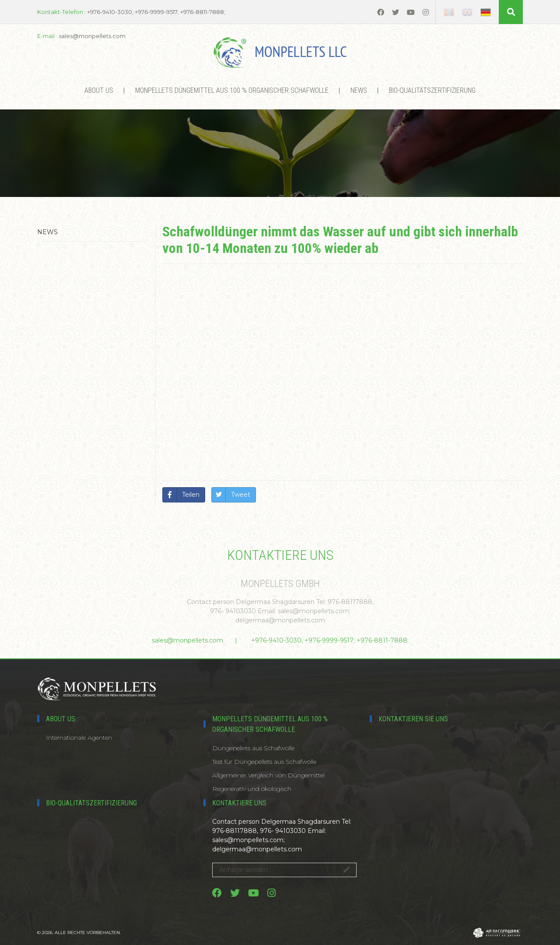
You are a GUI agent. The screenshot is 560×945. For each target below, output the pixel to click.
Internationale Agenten (79, 738)
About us (99, 90)
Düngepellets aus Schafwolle (253, 748)
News (359, 90)
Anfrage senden (284, 870)
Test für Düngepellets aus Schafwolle (264, 762)
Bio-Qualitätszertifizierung (432, 90)
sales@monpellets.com (187, 640)
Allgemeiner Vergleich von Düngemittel (268, 775)
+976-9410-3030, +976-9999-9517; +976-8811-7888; (330, 640)
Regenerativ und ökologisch (252, 789)
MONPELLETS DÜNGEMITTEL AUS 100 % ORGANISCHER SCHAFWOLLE (232, 90)
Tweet (241, 495)
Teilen (191, 495)
